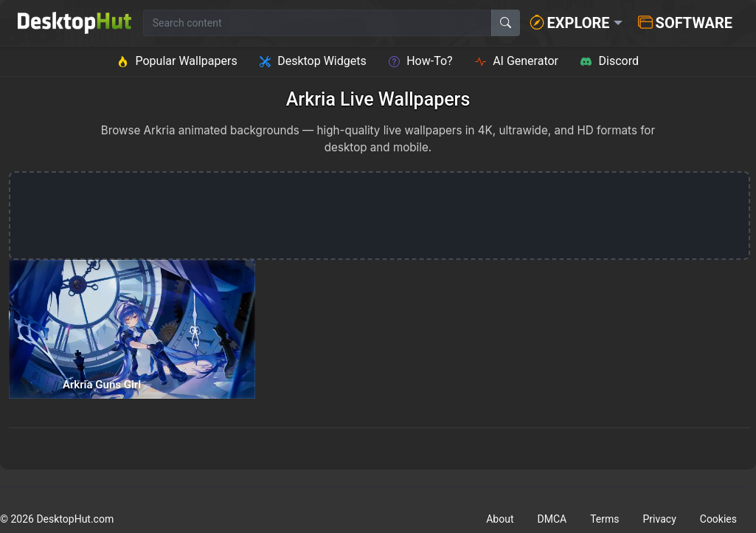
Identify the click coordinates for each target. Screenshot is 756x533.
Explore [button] (570, 23)
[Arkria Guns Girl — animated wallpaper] (132, 329)
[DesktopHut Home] (74, 23)
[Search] (506, 23)
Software (685, 23)
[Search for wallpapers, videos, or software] (318, 23)
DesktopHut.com (75, 519)
